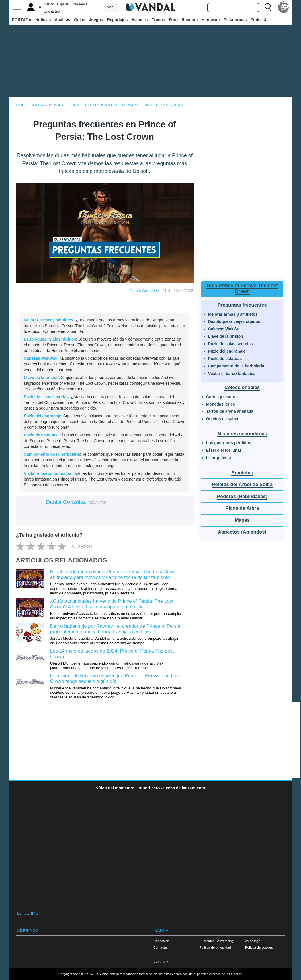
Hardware (211, 20)
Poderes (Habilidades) (242, 496)
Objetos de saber (222, 419)
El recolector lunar (224, 450)
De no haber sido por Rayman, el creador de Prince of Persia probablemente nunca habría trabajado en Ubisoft (115, 629)
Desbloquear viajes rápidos (50, 339)
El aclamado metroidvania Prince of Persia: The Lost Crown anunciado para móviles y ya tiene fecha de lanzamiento (114, 575)
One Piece (80, 4)
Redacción (161, 941)
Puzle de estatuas (41, 435)
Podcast (258, 20)
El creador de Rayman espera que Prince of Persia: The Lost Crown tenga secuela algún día (115, 678)
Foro (173, 20)
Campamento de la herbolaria (52, 454)
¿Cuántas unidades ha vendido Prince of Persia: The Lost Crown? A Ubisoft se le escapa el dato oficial (112, 604)
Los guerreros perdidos (229, 443)
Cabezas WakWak (41, 358)
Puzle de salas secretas (46, 397)
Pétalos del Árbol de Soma (242, 484)
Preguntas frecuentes (242, 305)
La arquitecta (219, 458)
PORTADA (21, 20)
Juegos (96, 20)
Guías (80, 20)
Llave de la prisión (41, 378)
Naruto (49, 4)
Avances (140, 20)
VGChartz (161, 962)
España (63, 4)
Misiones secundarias (242, 434)
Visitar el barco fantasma (47, 473)
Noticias (43, 20)
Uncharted (52, 11)
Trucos (159, 20)
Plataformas (235, 20)
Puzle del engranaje (43, 416)
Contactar (161, 947)
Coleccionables (242, 387)
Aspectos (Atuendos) (242, 532)
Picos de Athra (242, 508)
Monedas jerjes (221, 404)
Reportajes (117, 20)
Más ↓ (111, 7)
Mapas (242, 520)
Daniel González (144, 291)
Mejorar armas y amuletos (49, 320)
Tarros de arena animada (230, 411)
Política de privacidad (215, 947)
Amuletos (242, 473)
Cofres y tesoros (222, 397)
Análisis (62, 20)
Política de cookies (259, 947)
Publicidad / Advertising (216, 941)
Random (190, 20)
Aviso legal (253, 941)
